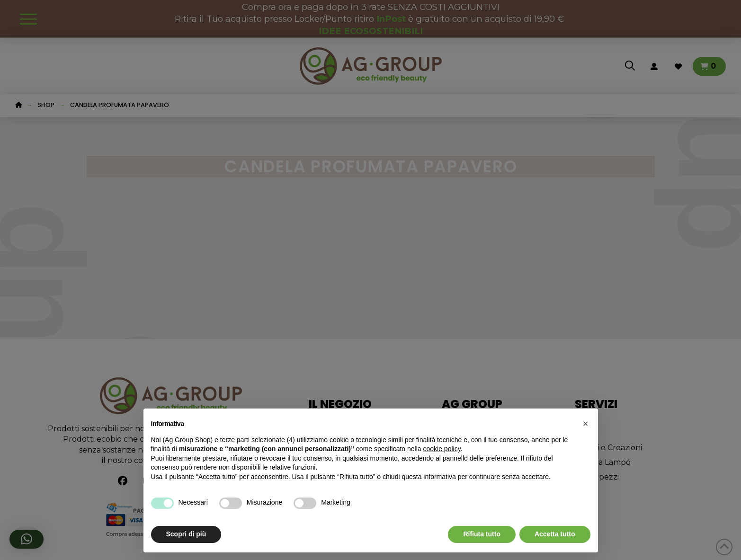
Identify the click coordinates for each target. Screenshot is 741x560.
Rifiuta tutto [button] (482, 534)
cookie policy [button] (442, 449)
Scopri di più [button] (186, 534)
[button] (586, 424)
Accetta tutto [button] (555, 534)
